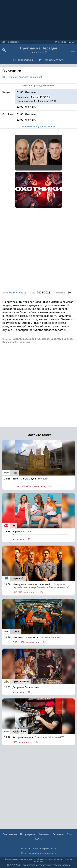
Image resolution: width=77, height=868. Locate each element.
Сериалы (58, 834)
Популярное (28, 834)
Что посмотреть (52, 60)
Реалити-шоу (18, 292)
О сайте (25, 848)
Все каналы (10, 834)
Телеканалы (23, 60)
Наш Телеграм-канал (44, 848)
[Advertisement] (38, 249)
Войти (39, 839)
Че (4, 77)
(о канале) (36, 77)
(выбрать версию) (18, 77)
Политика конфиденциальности (38, 853)
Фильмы (44, 834)
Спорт (71, 834)
